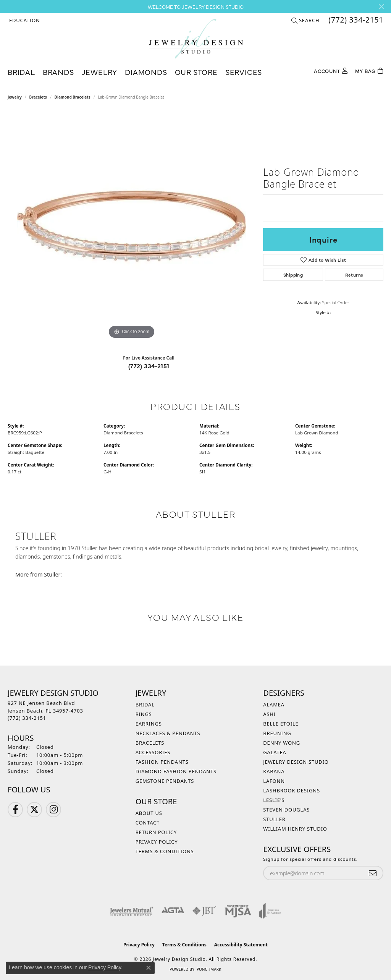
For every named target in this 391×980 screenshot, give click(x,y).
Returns (354, 275)
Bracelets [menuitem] (150, 743)
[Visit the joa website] (270, 911)
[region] (132, 226)
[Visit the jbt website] (204, 911)
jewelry (15, 97)
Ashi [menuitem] (269, 714)
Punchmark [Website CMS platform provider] (209, 969)
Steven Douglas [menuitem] (286, 810)
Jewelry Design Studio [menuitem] (296, 762)
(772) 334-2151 (149, 366)
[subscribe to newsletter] (373, 873)
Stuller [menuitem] (274, 819)
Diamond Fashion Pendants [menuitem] (176, 771)
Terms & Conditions (165, 851)
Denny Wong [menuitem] (282, 743)
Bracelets (38, 97)
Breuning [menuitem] (277, 733)
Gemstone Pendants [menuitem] (165, 781)
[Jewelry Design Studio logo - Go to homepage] (196, 39)
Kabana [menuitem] (274, 771)
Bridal (21, 72)
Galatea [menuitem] (275, 752)
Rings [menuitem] (144, 714)
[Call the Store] (27, 718)
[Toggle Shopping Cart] (369, 70)
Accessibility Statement (241, 945)
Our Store (196, 72)
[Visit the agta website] (173, 911)
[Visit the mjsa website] (238, 911)
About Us (149, 813)
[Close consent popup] (149, 968)
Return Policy (156, 832)
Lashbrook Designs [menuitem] (292, 790)
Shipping (293, 275)
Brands (58, 72)
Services (244, 72)
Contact (148, 823)
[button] (24, 20)
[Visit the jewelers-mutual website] (132, 911)
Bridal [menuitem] (145, 705)
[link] (355, 20)
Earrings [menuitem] (149, 724)
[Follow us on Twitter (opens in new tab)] (34, 810)
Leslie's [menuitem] (274, 800)
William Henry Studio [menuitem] (295, 829)
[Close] (381, 7)
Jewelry (100, 72)
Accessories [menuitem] (153, 752)
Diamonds (146, 72)
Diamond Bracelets (73, 97)
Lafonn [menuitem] (274, 781)
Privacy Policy (157, 842)
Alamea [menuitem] (274, 705)
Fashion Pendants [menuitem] (162, 762)
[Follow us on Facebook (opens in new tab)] (15, 810)
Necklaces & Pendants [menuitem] (168, 733)
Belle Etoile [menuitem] (281, 724)
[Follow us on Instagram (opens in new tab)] (53, 810)
